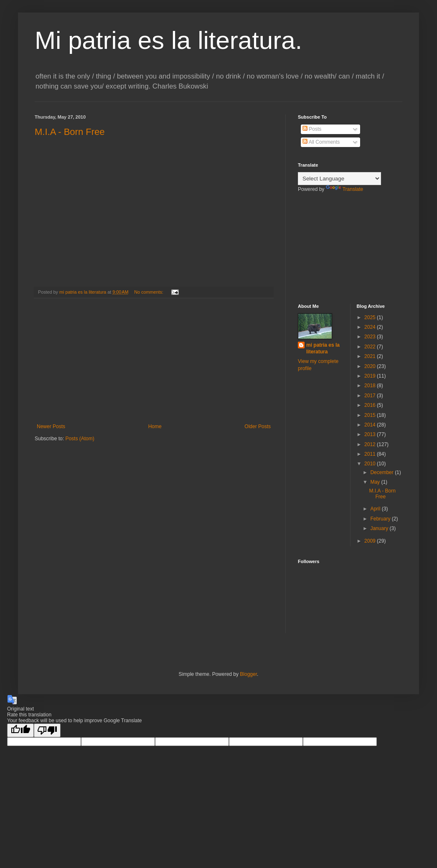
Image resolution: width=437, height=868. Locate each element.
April (376, 509)
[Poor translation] (47, 730)
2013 (371, 434)
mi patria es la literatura (323, 349)
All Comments (321, 142)
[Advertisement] (154, 361)
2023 (371, 337)
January (380, 528)
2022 (371, 347)
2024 (371, 327)
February (381, 519)
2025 (371, 317)
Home (155, 426)
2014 (371, 425)
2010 (371, 464)
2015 (371, 415)
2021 (371, 356)
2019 (371, 376)
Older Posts (258, 426)
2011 (371, 454)
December (382, 472)
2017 (371, 396)
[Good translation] (20, 730)
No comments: (149, 292)
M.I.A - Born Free (70, 132)
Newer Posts (51, 426)
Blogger (248, 674)
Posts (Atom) (80, 439)
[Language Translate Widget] (339, 179)
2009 (371, 541)
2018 (371, 386)
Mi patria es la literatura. (168, 40)
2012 (371, 444)
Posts (312, 129)
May (376, 482)
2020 (371, 366)
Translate (345, 189)
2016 (371, 405)
